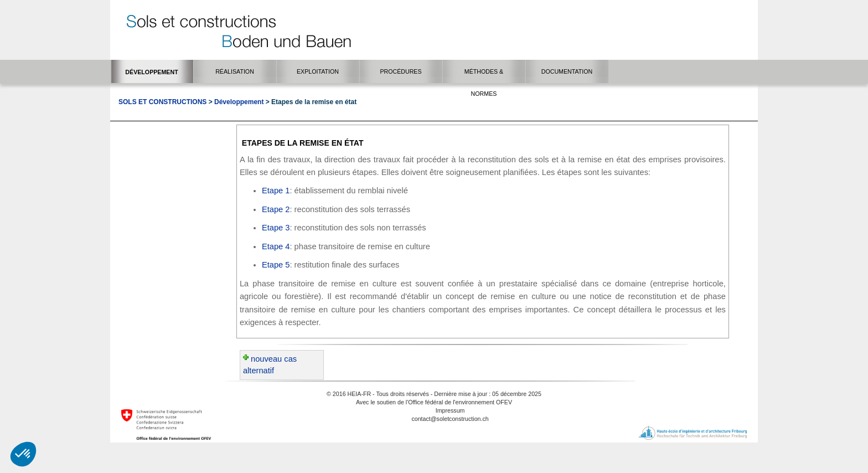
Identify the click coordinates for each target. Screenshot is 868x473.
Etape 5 (276, 265)
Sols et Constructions (162, 102)
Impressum (450, 410)
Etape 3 (276, 228)
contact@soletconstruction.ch (450, 419)
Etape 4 (276, 246)
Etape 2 (276, 209)
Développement (239, 102)
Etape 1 (276, 191)
